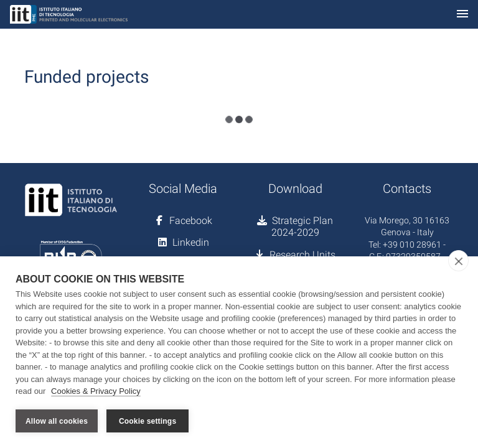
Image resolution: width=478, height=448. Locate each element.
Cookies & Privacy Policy (96, 391)
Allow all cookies (57, 421)
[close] (458, 261)
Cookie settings (148, 421)
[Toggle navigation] (462, 15)
